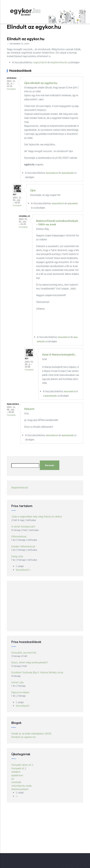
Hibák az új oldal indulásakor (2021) (31, 734)
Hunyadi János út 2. (22, 765)
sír (13, 779)
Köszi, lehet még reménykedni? (30, 663)
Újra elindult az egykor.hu (41, 83)
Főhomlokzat (19, 537)
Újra (33, 190)
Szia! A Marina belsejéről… (59, 354)
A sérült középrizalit (23, 527)
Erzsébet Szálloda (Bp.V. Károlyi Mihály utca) (37, 673)
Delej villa (17, 557)
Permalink (11, 89)
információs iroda (21, 786)
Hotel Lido (17, 683)
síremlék (16, 782)
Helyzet (29, 409)
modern (16, 772)
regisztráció (40, 63)
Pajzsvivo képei (20, 693)
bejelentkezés (59, 63)
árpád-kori (17, 776)
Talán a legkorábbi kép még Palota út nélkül (37, 517)
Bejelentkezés (20, 488)
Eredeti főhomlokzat (23, 547)
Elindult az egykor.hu (24, 737)
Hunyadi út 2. (19, 769)
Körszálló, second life (24, 653)
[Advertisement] (45, 606)
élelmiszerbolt (20, 789)
